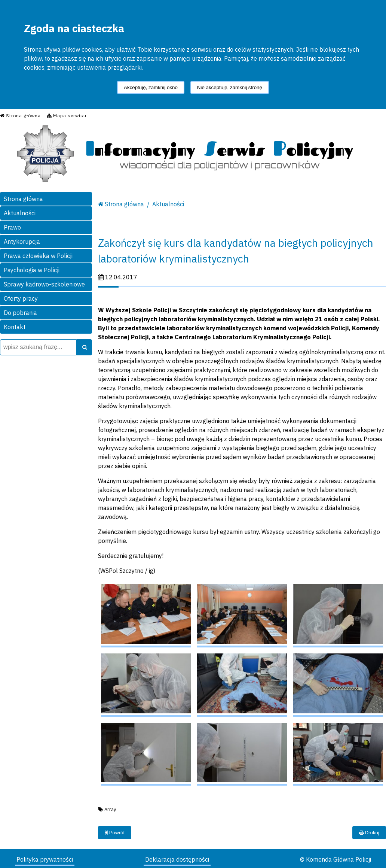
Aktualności (20, 213)
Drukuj (369, 833)
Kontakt (15, 327)
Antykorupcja (22, 242)
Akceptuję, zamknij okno (151, 87)
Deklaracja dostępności (177, 859)
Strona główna (23, 199)
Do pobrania (20, 313)
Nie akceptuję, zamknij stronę (230, 87)
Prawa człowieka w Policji (38, 256)
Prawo (12, 227)
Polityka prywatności (45, 859)
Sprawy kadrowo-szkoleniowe (44, 284)
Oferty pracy (21, 298)
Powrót (115, 833)
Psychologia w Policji (32, 270)
